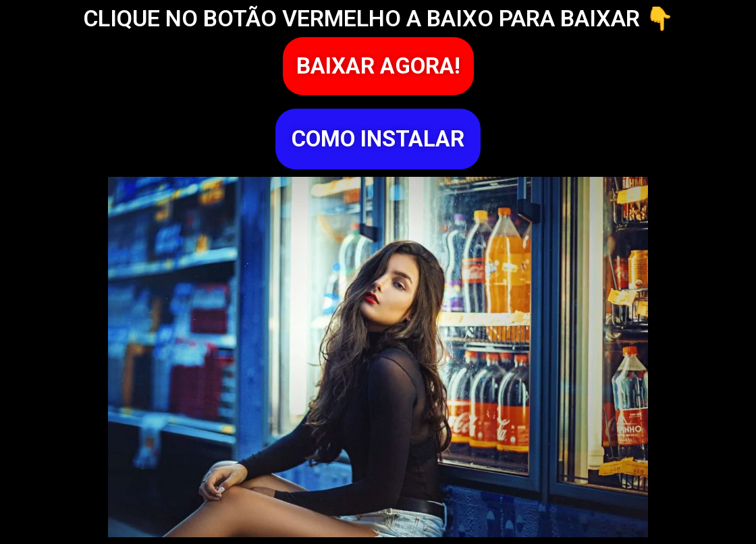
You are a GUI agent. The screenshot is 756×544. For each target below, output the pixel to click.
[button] (378, 66)
